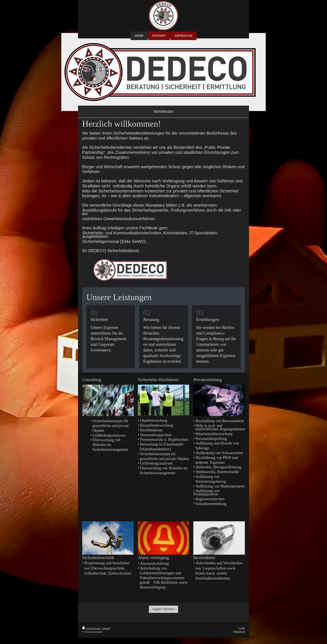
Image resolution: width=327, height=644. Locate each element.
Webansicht (239, 631)
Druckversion (91, 628)
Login (242, 628)
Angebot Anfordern (163, 609)
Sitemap (106, 628)
